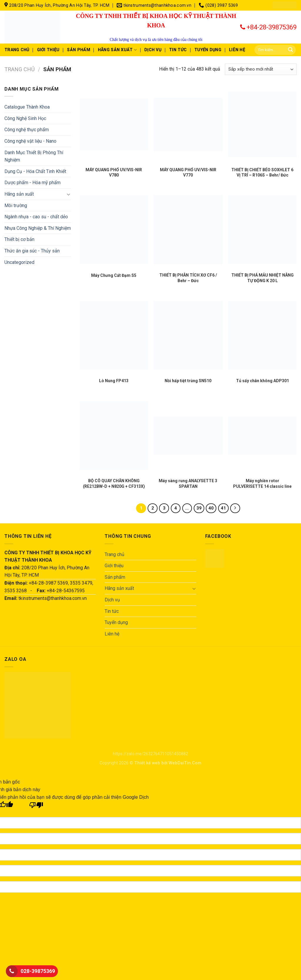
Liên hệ (237, 50)
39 (199, 508)
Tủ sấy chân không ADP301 (262, 381)
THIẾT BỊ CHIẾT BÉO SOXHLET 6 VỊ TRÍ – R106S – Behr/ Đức (262, 172)
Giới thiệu (48, 50)
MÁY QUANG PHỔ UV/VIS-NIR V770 (188, 172)
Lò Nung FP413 (114, 381)
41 (223, 508)
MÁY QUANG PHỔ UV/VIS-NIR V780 (114, 172)
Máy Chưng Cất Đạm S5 (114, 275)
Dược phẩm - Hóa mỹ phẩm (32, 183)
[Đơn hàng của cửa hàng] (261, 69)
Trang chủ (17, 50)
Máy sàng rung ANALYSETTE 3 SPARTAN (188, 483)
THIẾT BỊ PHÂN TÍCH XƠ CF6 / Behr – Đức (188, 278)
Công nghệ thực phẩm (27, 130)
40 (211, 508)
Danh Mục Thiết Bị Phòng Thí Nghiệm (34, 156)
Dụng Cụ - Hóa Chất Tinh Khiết (35, 171)
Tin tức (178, 50)
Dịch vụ (153, 50)
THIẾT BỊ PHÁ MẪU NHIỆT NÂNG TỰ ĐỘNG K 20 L (262, 278)
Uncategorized (19, 262)
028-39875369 (38, 971)
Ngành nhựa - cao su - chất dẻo (36, 217)
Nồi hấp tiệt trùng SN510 (188, 381)
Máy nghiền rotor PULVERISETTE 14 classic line (262, 483)
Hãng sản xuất (117, 50)
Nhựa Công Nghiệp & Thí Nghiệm (38, 228)
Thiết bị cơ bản (19, 239)
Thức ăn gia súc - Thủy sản (32, 251)
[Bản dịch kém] (36, 807)
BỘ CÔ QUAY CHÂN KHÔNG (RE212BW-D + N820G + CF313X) (114, 483)
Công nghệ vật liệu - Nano (30, 141)
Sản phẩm (78, 50)
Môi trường (16, 206)
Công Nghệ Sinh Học (25, 118)
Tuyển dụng (208, 50)
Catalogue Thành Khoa (27, 107)
